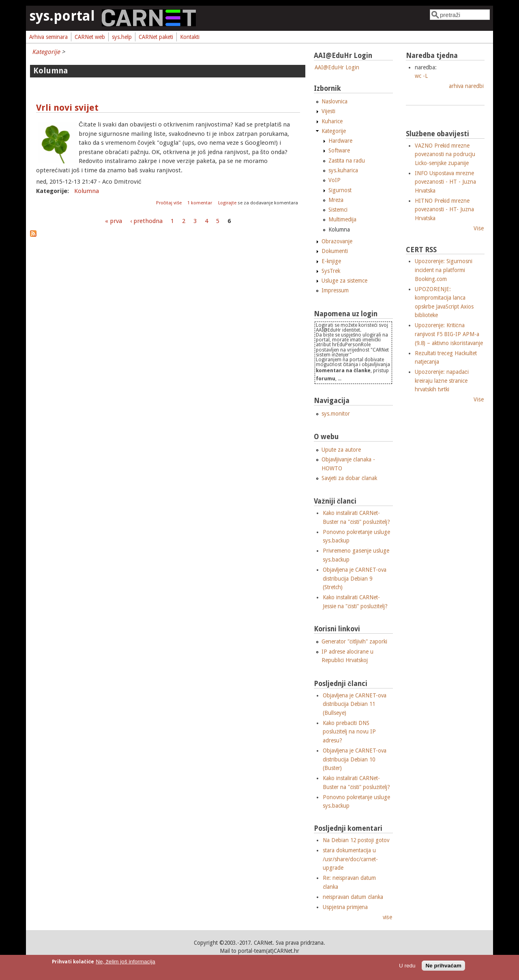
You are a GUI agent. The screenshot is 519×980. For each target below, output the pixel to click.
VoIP (335, 180)
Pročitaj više (169, 203)
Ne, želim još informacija (125, 962)
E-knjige (331, 261)
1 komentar (200, 203)
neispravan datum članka (353, 897)
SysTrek (331, 271)
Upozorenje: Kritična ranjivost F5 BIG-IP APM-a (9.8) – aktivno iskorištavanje (449, 334)
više (387, 917)
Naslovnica (335, 101)
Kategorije (46, 52)
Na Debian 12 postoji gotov (356, 840)
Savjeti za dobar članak (349, 478)
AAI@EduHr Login (337, 67)
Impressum (335, 290)
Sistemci (338, 210)
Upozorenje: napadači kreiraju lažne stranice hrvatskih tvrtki (442, 381)
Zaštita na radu (347, 161)
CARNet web (90, 37)
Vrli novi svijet (67, 108)
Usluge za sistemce (344, 281)
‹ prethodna (146, 221)
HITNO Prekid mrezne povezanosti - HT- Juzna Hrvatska (444, 209)
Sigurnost (340, 190)
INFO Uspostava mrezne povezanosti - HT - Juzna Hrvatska (445, 182)
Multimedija (342, 219)
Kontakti (190, 37)
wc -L (421, 76)
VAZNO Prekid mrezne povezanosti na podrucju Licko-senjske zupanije (445, 154)
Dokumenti (335, 251)
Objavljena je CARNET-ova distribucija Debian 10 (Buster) (355, 759)
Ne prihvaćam (443, 966)
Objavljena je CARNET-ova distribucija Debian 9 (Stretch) (355, 578)
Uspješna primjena (345, 907)
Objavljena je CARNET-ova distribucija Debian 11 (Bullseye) (355, 704)
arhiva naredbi (466, 86)
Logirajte (227, 203)
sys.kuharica (343, 170)
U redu (407, 966)
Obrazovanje (337, 241)
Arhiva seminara (48, 37)
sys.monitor (336, 414)
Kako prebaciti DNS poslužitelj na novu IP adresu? (349, 732)
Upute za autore (341, 450)
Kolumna (87, 191)
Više (479, 228)
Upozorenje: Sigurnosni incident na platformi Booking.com (444, 270)
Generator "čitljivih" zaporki (354, 641)
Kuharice (332, 121)
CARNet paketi (156, 37)
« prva (114, 221)
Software (339, 150)
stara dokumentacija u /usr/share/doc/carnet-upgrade (350, 859)
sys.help (122, 37)
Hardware (340, 141)
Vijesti (328, 111)
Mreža (336, 200)
